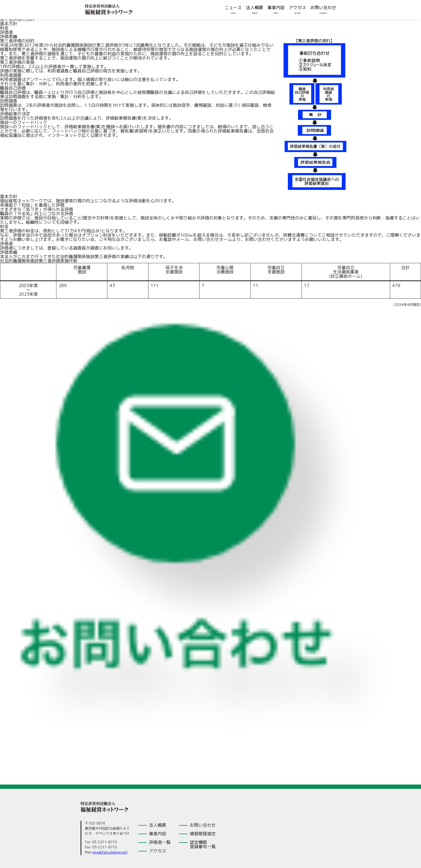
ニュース (233, 8)
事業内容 (276, 8)
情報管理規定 (203, 834)
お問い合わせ (323, 8)
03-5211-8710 (104, 842)
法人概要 (255, 8)
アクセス (297, 8)
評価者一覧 (160, 842)
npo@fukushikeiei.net (110, 852)
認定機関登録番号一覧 (203, 844)
